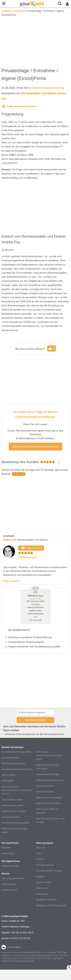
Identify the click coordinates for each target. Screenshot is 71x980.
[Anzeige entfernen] (69, 967)
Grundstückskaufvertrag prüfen (17, 769)
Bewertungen (8, 853)
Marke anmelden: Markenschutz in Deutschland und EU (16, 790)
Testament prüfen (45, 786)
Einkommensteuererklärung (48, 88)
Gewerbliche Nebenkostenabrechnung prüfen (49, 756)
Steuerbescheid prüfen (48, 774)
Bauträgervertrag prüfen (13, 763)
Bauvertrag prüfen (11, 758)
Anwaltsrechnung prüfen (49, 803)
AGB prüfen (7, 781)
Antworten (20, 11)
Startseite (6, 11)
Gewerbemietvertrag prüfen (15, 823)
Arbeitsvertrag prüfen (12, 800)
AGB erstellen (8, 775)
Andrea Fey (10, 540)
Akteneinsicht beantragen (49, 797)
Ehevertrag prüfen (45, 792)
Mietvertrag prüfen (11, 817)
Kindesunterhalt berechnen (50, 780)
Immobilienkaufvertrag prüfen (16, 752)
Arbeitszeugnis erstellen (13, 811)
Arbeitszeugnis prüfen (12, 805)
